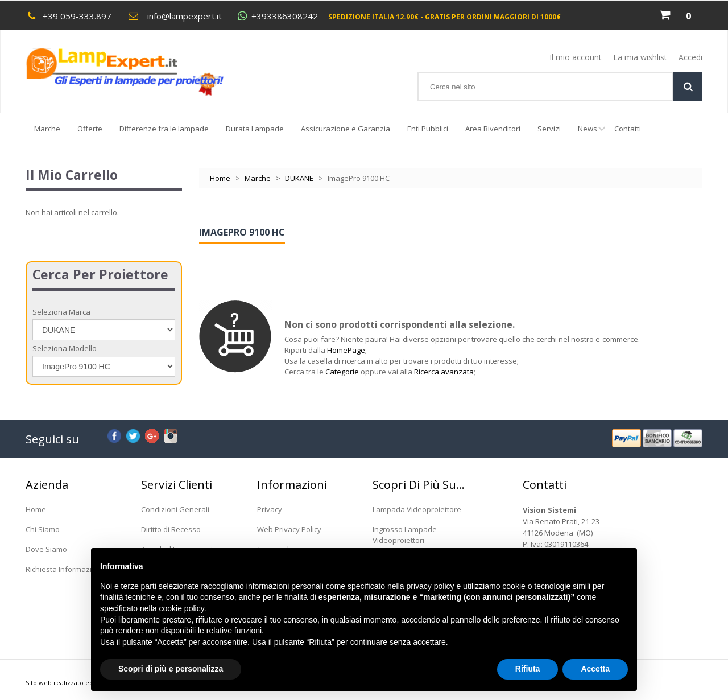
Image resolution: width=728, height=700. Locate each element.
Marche (47, 129)
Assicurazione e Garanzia (346, 129)
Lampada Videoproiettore (417, 509)
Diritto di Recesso (171, 529)
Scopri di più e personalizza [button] (171, 669)
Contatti (628, 129)
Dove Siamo (46, 549)
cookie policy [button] (182, 608)
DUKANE (299, 178)
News (592, 134)
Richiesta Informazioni (64, 569)
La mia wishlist (640, 57)
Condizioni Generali (175, 509)
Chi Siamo (43, 529)
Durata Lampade (255, 129)
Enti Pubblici (428, 129)
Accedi (690, 57)
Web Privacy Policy (289, 529)
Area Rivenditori (493, 129)
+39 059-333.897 (77, 16)
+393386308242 (285, 16)
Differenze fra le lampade (164, 129)
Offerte (90, 129)
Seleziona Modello (65, 348)
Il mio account (576, 57)
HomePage (346, 350)
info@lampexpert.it (185, 16)
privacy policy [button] (431, 586)
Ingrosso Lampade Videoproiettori (405, 535)
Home (220, 178)
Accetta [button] (595, 669)
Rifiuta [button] (528, 669)
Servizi (549, 129)
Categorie (342, 372)
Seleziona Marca (61, 312)
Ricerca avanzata (444, 372)
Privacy (270, 509)
